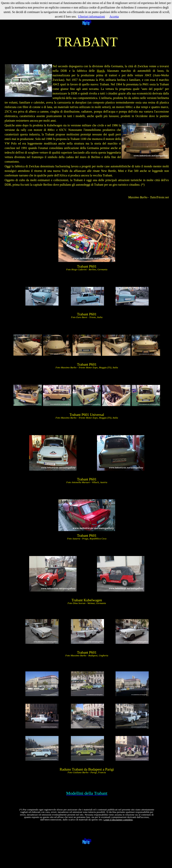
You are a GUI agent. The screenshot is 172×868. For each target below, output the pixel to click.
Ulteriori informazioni (91, 17)
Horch (101, 71)
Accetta (114, 17)
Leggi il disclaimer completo (118, 820)
